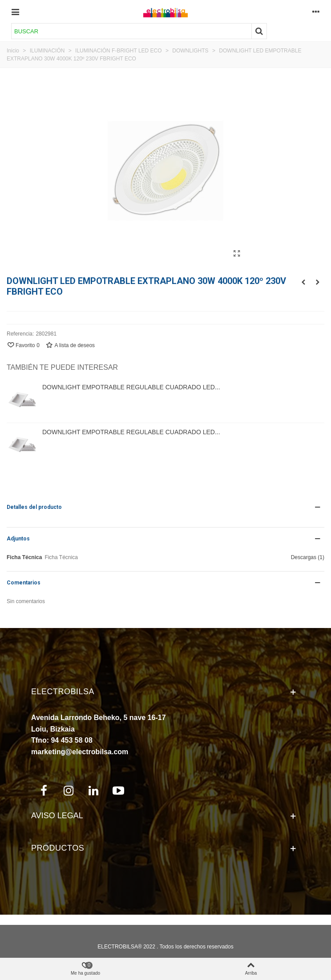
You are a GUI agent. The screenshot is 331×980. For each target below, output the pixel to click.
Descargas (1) (308, 557)
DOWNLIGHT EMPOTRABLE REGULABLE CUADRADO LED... (131, 387)
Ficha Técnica (24, 557)
